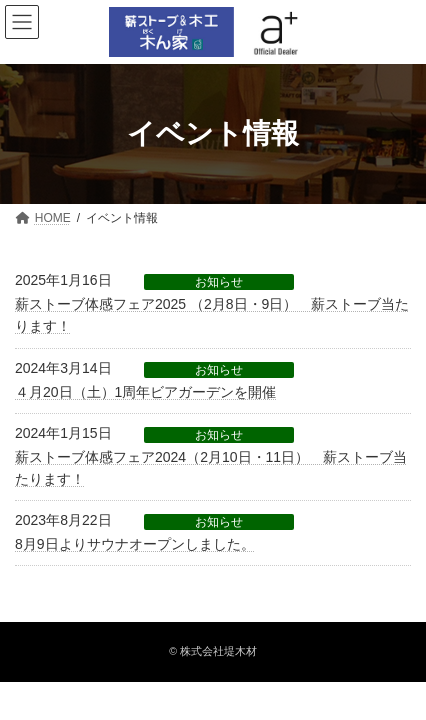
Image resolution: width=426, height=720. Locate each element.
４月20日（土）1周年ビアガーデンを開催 (145, 392)
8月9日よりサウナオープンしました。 (135, 544)
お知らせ (219, 282)
